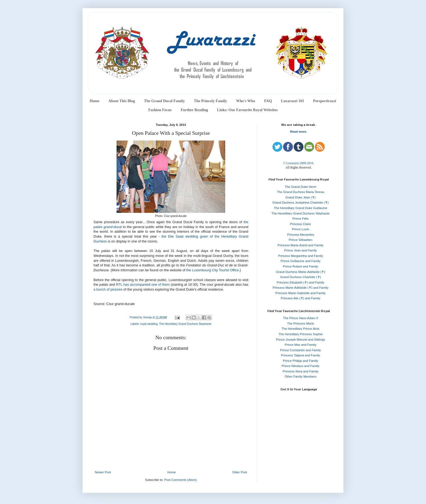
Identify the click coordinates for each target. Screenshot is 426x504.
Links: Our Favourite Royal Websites (248, 110)
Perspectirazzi (325, 101)
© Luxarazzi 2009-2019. (298, 163)
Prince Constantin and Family (300, 350)
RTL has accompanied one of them (143, 285)
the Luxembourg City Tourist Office (213, 270)
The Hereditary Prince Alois (301, 329)
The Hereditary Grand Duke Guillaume (300, 208)
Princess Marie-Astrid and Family (301, 245)
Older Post (240, 472)
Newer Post (103, 472)
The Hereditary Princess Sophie (300, 334)
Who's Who (246, 101)
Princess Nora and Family (300, 371)
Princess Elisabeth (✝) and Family (301, 282)
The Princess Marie (301, 323)
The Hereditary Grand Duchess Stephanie (185, 324)
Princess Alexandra (300, 235)
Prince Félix (300, 219)
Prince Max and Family (301, 345)
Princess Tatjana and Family (300, 355)
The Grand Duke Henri (300, 187)
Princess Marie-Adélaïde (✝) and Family (300, 288)
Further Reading (194, 110)
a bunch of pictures (108, 290)
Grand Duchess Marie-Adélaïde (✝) (300, 272)
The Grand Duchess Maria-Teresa (301, 192)
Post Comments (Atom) (180, 480)
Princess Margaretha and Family (300, 256)
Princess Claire (301, 224)
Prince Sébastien (301, 240)
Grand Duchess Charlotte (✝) (301, 277)
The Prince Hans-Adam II (301, 318)
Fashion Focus (160, 110)
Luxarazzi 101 (292, 101)
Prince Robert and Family (300, 266)
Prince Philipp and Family (300, 361)
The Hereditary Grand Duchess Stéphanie (300, 213)
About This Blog (122, 101)
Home (95, 101)
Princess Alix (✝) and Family (300, 298)
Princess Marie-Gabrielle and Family (301, 293)
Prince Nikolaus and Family (301, 366)
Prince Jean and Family (300, 250)
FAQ (268, 101)
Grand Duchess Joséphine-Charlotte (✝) (301, 203)
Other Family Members (301, 377)
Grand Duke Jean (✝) (301, 197)
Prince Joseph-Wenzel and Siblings (301, 340)
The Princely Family (211, 101)
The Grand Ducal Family (165, 101)
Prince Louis (301, 229)
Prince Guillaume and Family (301, 261)
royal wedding (149, 324)
